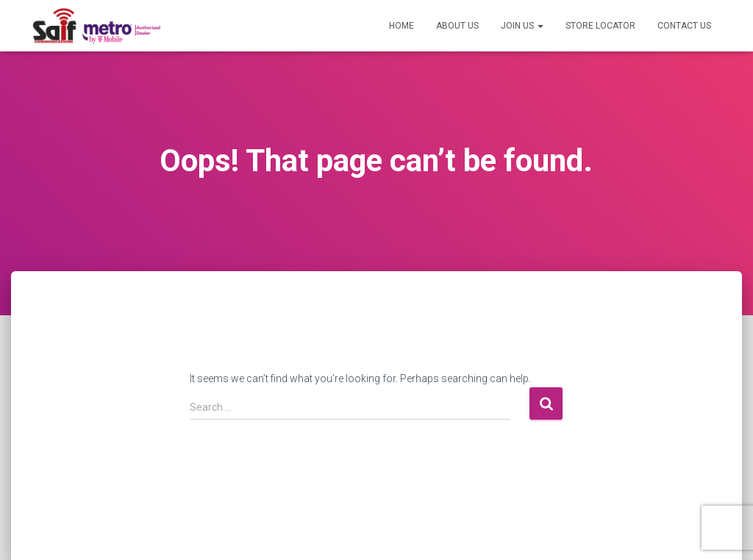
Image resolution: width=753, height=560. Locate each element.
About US (457, 26)
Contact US (684, 26)
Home (402, 26)
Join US (522, 26)
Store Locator (600, 26)
